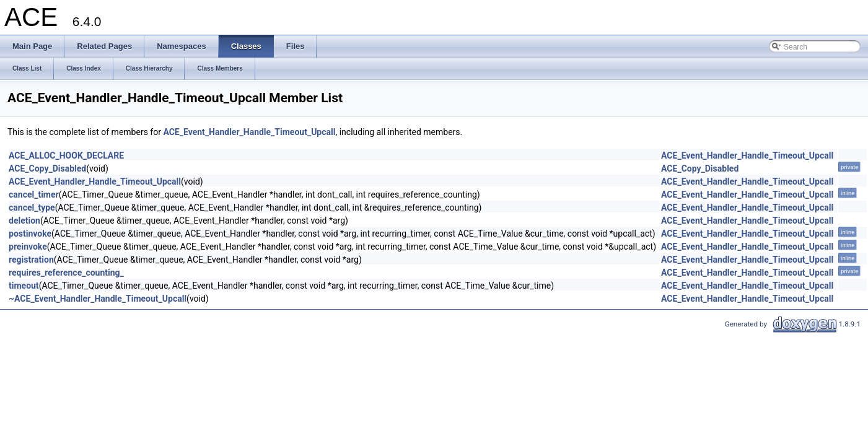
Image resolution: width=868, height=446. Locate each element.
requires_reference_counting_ (66, 273)
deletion (24, 221)
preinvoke (28, 247)
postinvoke (30, 234)
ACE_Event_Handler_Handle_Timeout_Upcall (249, 132)
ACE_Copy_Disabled (47, 168)
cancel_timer (34, 195)
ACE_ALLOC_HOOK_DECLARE (66, 155)
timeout (24, 286)
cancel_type (32, 208)
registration (31, 260)
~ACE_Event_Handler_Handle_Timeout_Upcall (98, 299)
